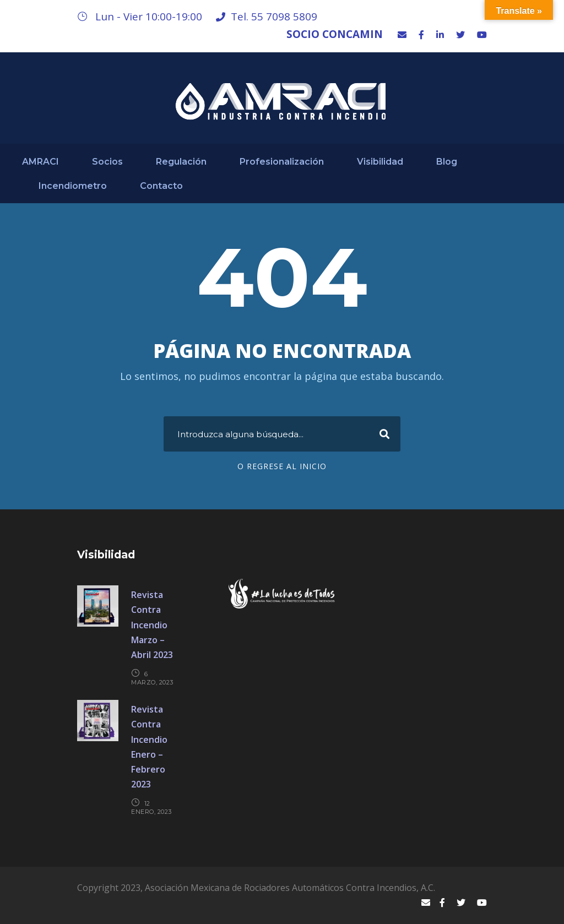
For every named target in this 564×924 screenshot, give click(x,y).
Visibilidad (380, 162)
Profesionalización (282, 162)
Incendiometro (73, 186)
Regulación (181, 162)
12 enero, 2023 (151, 808)
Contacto (161, 186)
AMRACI (40, 162)
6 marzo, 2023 (152, 678)
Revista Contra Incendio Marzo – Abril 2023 (152, 625)
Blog (447, 162)
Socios (107, 162)
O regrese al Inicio (282, 466)
